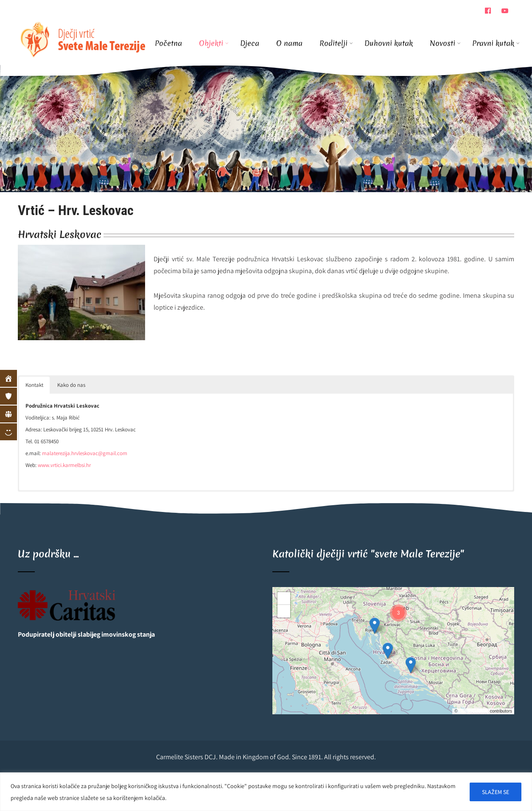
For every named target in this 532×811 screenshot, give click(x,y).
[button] (375, 626)
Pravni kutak (493, 43)
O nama (289, 43)
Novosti (445, 43)
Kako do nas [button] (71, 385)
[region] (266, 792)
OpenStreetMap (474, 711)
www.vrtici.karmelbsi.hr (64, 465)
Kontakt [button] (34, 385)
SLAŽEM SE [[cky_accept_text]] (496, 792)
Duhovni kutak (389, 43)
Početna (168, 43)
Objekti (214, 43)
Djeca (250, 43)
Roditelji (336, 43)
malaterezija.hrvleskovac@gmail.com (85, 453)
